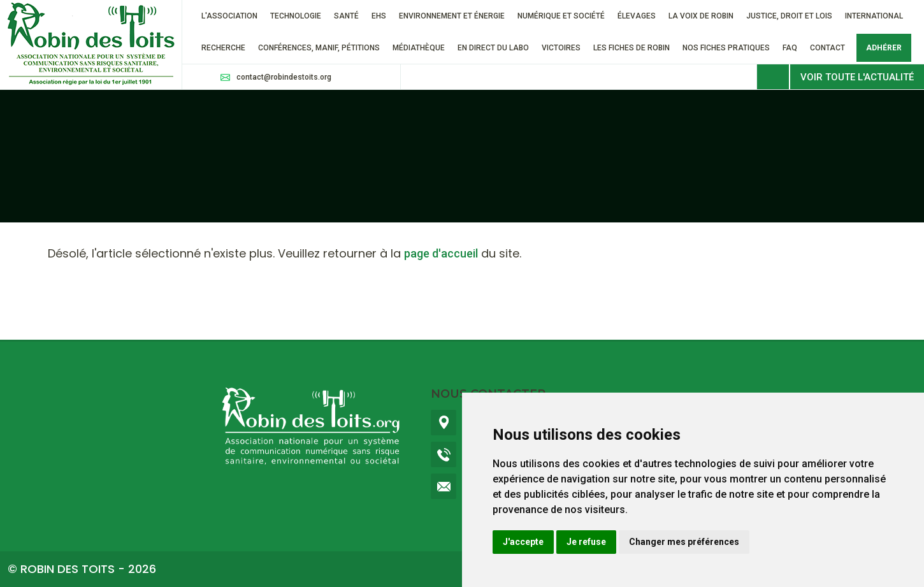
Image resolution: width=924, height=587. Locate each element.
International (874, 16)
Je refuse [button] (586, 542)
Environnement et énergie (452, 16)
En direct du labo (493, 48)
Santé (346, 16)
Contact (827, 48)
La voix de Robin (701, 16)
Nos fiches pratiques (726, 48)
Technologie (296, 16)
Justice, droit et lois (789, 16)
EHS (379, 16)
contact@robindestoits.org (284, 77)
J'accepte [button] (523, 542)
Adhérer (884, 48)
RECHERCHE (223, 48)
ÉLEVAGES (637, 16)
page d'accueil (441, 253)
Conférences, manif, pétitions (319, 48)
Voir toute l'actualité (857, 77)
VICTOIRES (561, 48)
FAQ (790, 48)
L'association (229, 16)
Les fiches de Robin (632, 48)
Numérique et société (561, 16)
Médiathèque (419, 48)
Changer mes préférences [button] (684, 542)
